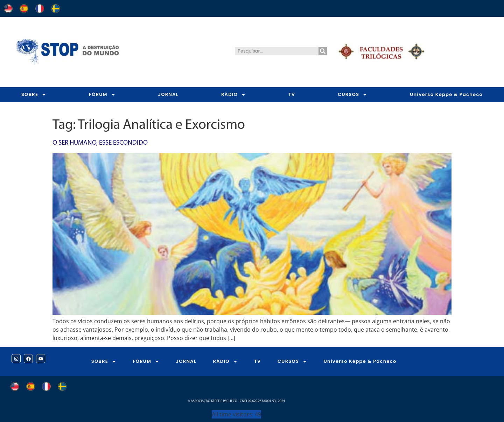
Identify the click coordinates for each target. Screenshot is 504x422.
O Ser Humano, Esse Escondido (100, 143)
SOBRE (34, 95)
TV (292, 94)
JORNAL (168, 94)
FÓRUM (102, 95)
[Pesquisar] (323, 51)
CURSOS (352, 95)
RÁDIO (233, 95)
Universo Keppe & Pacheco (360, 361)
